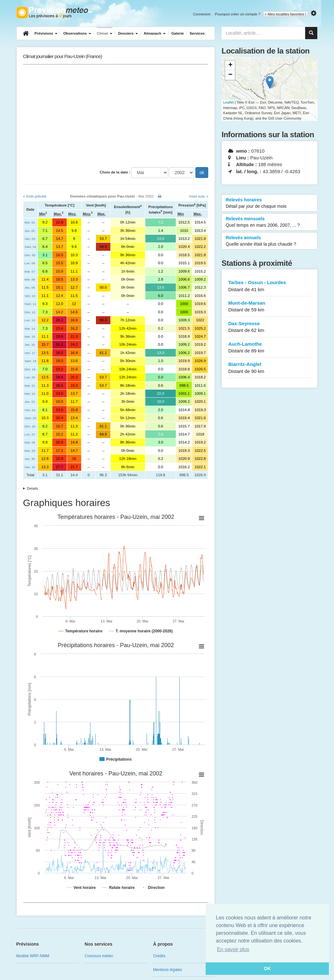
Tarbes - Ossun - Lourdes (270, 286)
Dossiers (128, 33)
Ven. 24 (30, 410)
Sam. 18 (30, 361)
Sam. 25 (30, 418)
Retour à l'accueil (54, 13)
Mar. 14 (30, 329)
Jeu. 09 (30, 287)
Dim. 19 (30, 369)
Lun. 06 (30, 263)
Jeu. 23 (30, 402)
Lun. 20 (30, 377)
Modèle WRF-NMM (33, 956)
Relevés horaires (270, 203)
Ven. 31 (30, 467)
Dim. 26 (30, 426)
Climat (105, 33)
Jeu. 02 (30, 231)
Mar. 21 (30, 386)
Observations (77, 33)
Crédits (159, 956)
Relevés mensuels (270, 222)
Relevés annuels (270, 241)
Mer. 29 (30, 451)
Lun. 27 (30, 434)
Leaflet (228, 102)
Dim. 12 (30, 312)
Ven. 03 (30, 239)
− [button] (230, 75)
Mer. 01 (30, 222)
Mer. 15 (30, 337)
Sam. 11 (30, 304)
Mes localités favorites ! (286, 14)
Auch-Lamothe (270, 348)
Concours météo (99, 956)
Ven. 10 (30, 296)
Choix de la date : (115, 172)
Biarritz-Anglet (270, 368)
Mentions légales (167, 970)
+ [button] (230, 65)
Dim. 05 (30, 255)
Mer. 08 (30, 279)
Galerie (178, 33)
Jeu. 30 (30, 459)
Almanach (155, 33)
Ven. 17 (30, 353)
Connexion (202, 14)
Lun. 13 (30, 320)
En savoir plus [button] (233, 949)
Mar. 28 (30, 442)
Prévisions (46, 33)
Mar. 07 (30, 271)
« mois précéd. (35, 196)
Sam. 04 (30, 247)
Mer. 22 (30, 394)
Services (197, 33)
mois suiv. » (199, 196)
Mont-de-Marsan (270, 307)
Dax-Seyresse (270, 327)
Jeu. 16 (30, 345)
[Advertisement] (116, 116)
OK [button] (267, 968)
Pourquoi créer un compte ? (238, 14)
